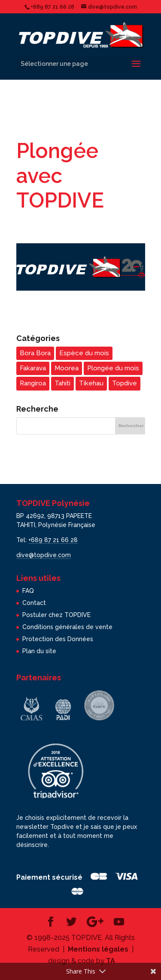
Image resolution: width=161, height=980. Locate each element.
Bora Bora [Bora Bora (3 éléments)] (35, 353)
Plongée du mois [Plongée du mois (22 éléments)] (113, 368)
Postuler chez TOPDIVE (56, 615)
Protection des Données (58, 639)
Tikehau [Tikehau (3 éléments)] (91, 383)
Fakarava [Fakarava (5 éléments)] (33, 368)
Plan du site (39, 651)
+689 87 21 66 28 (53, 540)
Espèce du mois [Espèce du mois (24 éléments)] (84, 353)
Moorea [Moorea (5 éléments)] (67, 368)
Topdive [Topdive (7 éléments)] (125, 383)
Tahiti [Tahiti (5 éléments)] (62, 383)
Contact (34, 603)
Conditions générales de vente (67, 627)
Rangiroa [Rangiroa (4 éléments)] (33, 383)
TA (111, 961)
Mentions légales (98, 949)
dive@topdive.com (44, 555)
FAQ (28, 591)
